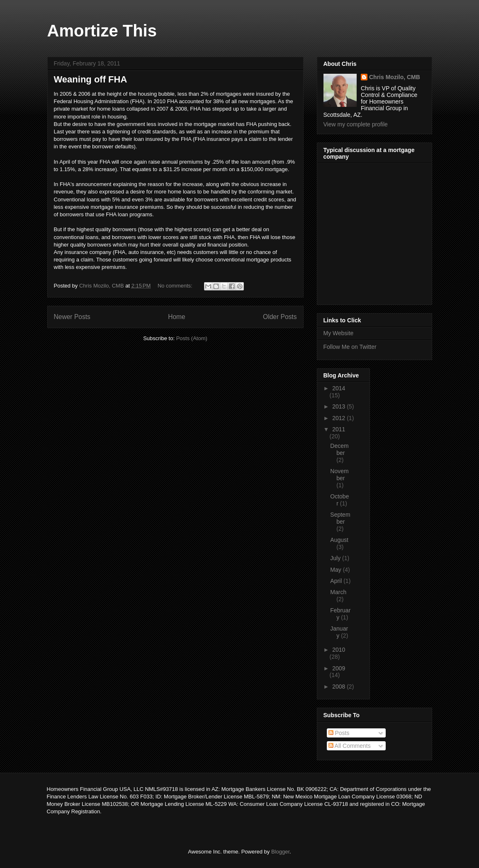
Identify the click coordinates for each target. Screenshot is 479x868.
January (339, 632)
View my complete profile (356, 124)
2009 (339, 668)
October (339, 500)
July (336, 558)
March (338, 592)
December (339, 449)
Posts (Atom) (192, 338)
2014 (339, 388)
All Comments (350, 746)
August (339, 540)
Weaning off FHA (91, 79)
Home (177, 317)
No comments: (176, 286)
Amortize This (102, 31)
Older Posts (280, 317)
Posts (339, 733)
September (340, 518)
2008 (339, 687)
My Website (339, 333)
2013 (339, 406)
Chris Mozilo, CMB (395, 77)
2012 (339, 418)
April (337, 581)
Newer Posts (72, 317)
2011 (339, 429)
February (340, 614)
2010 (339, 650)
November (339, 475)
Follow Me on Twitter (350, 347)
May (336, 570)
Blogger (280, 852)
